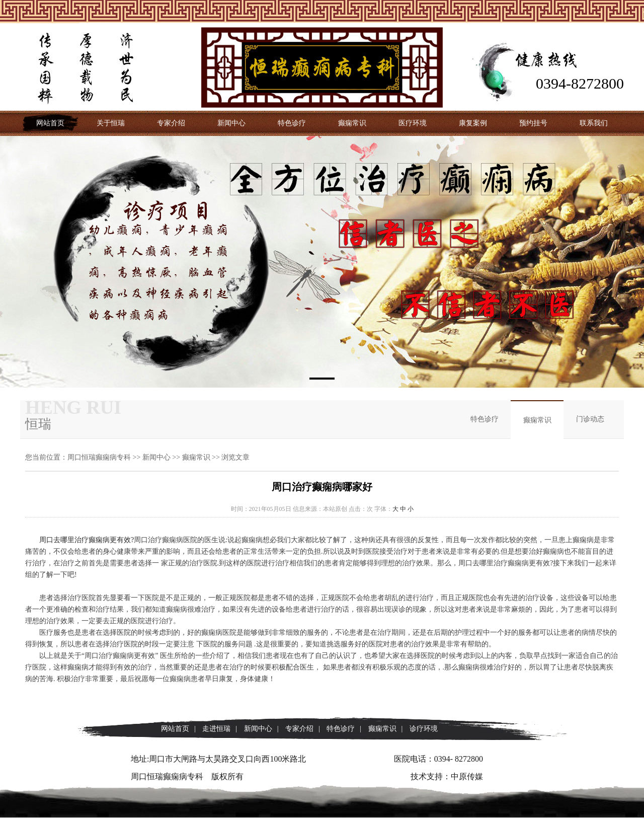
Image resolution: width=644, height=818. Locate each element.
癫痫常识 (352, 123)
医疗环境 (413, 123)
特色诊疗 (292, 123)
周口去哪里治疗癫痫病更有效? (87, 540)
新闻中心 (231, 123)
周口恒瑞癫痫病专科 (99, 457)
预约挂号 (533, 123)
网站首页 (50, 123)
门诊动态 (590, 419)
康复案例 (473, 123)
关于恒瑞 (111, 123)
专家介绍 (171, 123)
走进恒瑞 (216, 729)
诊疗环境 (424, 729)
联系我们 (594, 123)
